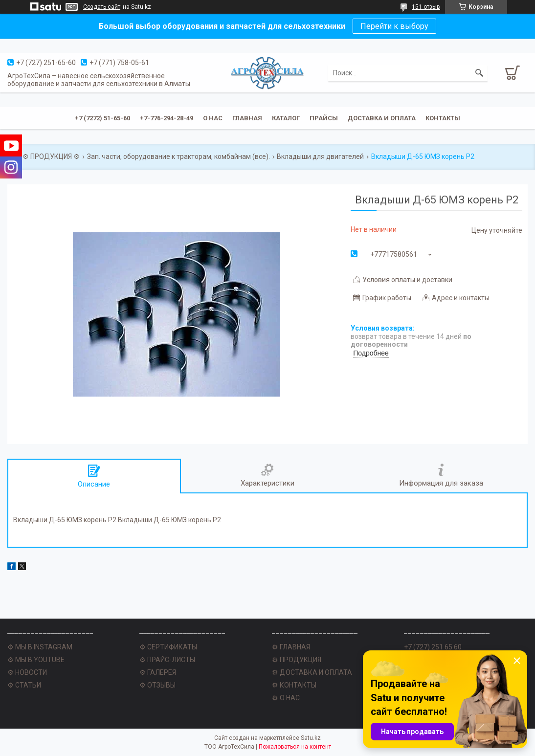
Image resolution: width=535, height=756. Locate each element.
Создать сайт (102, 7)
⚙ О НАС (286, 698)
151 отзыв (426, 7)
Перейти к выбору (394, 26)
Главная (247, 118)
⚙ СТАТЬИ (24, 685)
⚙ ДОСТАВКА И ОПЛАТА (312, 672)
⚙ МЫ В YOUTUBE (36, 660)
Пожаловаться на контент (295, 747)
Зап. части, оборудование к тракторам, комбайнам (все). (178, 156)
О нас (213, 118)
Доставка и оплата (382, 118)
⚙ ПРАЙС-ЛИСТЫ (167, 660)
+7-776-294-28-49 (167, 118)
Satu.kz (311, 738)
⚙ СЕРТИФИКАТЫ (168, 647)
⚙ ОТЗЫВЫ (157, 685)
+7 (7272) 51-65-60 (102, 118)
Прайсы (324, 118)
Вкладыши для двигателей (320, 156)
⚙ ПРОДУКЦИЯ (297, 660)
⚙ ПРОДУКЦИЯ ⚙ (51, 156)
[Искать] (479, 73)
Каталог (286, 118)
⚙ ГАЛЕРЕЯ (158, 672)
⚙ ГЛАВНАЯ (291, 647)
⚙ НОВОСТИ (27, 672)
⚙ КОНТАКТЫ (294, 685)
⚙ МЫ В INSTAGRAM (40, 647)
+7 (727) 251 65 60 (433, 647)
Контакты (443, 118)
